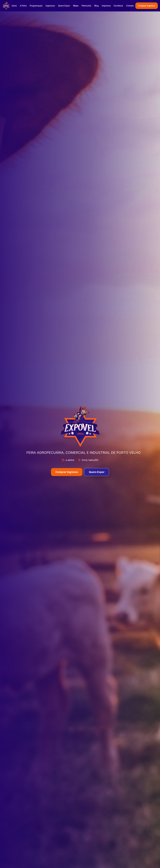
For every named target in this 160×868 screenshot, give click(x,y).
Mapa (76, 6)
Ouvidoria (118, 6)
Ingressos (50, 6)
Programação (36, 6)
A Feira (23, 6)
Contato (130, 6)
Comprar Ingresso (147, 6)
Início (14, 6)
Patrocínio (86, 6)
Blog (97, 6)
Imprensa (106, 6)
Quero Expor (64, 6)
